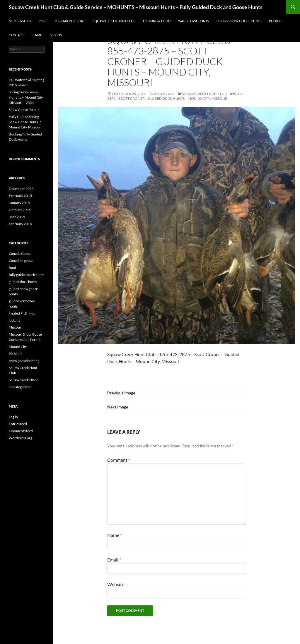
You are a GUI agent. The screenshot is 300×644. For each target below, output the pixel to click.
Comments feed (21, 431)
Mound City (18, 347)
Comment (119, 460)
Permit (37, 35)
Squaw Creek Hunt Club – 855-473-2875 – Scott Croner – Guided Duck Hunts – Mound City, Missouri (176, 96)
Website (116, 584)
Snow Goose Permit (24, 110)
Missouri (16, 327)
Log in (13, 417)
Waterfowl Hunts (194, 21)
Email (114, 560)
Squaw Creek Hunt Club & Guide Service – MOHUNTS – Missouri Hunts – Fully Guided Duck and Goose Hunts (136, 7)
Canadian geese (21, 261)
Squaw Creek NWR (23, 380)
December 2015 (21, 189)
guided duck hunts (23, 282)
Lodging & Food (157, 21)
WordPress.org (21, 438)
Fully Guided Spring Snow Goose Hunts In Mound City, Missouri (25, 122)
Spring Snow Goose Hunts (239, 21)
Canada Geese (20, 254)
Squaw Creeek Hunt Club (114, 21)
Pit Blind (15, 354)
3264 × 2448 (164, 94)
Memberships (20, 21)
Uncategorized (20, 387)
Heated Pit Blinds (22, 313)
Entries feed (18, 424)
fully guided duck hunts (27, 275)
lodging (15, 320)
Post (43, 21)
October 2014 (20, 210)
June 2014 (17, 217)
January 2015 (19, 203)
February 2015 (20, 196)
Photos (275, 21)
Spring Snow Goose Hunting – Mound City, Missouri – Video (26, 97)
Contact (16, 35)
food (12, 268)
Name (115, 535)
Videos (56, 35)
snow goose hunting (24, 361)
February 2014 (20, 224)
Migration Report (70, 21)
